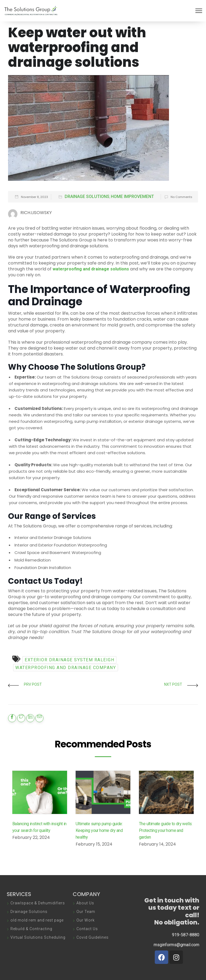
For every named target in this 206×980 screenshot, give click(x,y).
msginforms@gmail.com (176, 945)
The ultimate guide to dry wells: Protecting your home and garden (166, 830)
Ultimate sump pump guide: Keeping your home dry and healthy (99, 830)
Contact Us (87, 929)
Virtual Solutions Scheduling (38, 937)
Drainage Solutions (87, 197)
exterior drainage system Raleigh (69, 660)
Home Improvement (132, 197)
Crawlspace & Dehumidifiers (38, 903)
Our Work (86, 920)
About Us (85, 903)
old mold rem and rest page (37, 920)
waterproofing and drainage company (66, 668)
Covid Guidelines (93, 937)
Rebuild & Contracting (31, 929)
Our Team (86, 912)
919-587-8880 (186, 935)
